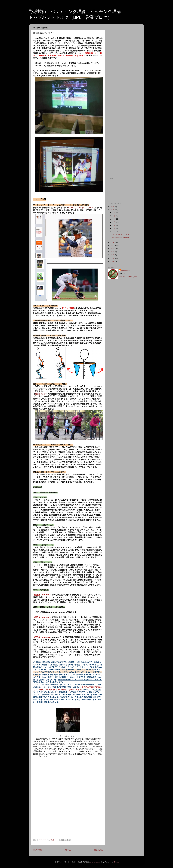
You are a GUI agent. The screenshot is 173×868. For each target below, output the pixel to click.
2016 (113, 207)
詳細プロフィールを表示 (128, 277)
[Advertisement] (124, 62)
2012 (113, 249)
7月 (114, 213)
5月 (114, 219)
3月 (114, 225)
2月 (114, 228)
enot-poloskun (95, 862)
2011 (113, 252)
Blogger (117, 862)
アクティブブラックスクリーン (80, 208)
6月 (114, 216)
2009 (113, 258)
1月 (114, 232)
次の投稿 (38, 850)
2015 (113, 210)
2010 (113, 255)
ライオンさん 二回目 (121, 234)
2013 (113, 246)
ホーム (68, 850)
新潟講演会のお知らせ (121, 237)
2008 (113, 261)
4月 (114, 222)
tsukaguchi (126, 270)
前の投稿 (98, 850)
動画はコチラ (40, 394)
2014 (113, 242)
